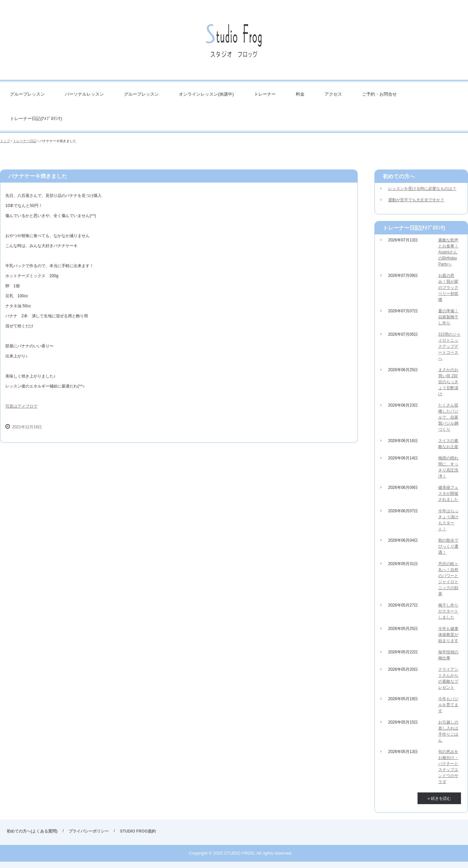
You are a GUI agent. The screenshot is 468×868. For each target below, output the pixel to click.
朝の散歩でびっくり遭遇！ (448, 546)
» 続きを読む (439, 798)
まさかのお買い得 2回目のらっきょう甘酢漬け (448, 382)
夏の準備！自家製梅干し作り (448, 317)
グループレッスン (27, 94)
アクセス (333, 94)
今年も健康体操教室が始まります (448, 635)
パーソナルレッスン (84, 94)
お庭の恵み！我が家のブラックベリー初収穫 (448, 288)
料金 (300, 94)
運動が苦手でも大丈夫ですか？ (416, 200)
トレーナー (265, 94)
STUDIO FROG (234, 43)
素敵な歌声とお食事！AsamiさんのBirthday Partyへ (448, 252)
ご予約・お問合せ (379, 94)
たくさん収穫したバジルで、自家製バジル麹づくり (448, 417)
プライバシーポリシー (89, 831)
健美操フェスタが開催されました (448, 494)
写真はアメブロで (21, 406)
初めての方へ (399, 176)
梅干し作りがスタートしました (448, 611)
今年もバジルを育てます (448, 705)
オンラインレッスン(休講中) (206, 94)
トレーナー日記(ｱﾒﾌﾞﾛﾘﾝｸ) (36, 119)
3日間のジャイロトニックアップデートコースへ (449, 346)
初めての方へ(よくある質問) (32, 831)
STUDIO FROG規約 (138, 831)
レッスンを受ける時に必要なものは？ (422, 189)
